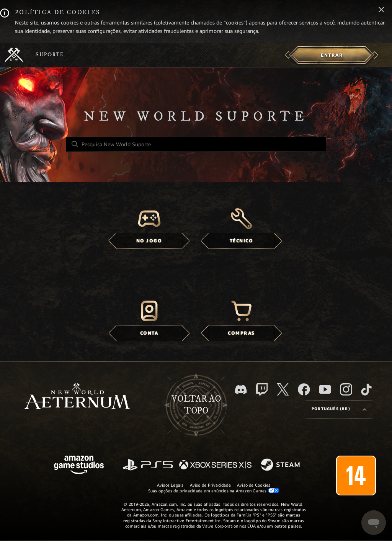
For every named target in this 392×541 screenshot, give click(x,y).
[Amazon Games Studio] (79, 466)
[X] (283, 389)
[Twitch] (262, 389)
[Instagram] (346, 389)
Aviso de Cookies (254, 485)
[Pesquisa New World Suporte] (196, 144)
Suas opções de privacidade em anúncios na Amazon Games (214, 491)
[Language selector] (339, 409)
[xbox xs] (215, 465)
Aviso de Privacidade (210, 485)
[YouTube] (325, 389)
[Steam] (281, 465)
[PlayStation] (148, 465)
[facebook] (304, 389)
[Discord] (241, 390)
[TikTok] (366, 389)
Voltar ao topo (196, 405)
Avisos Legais (170, 485)
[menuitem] (332, 55)
